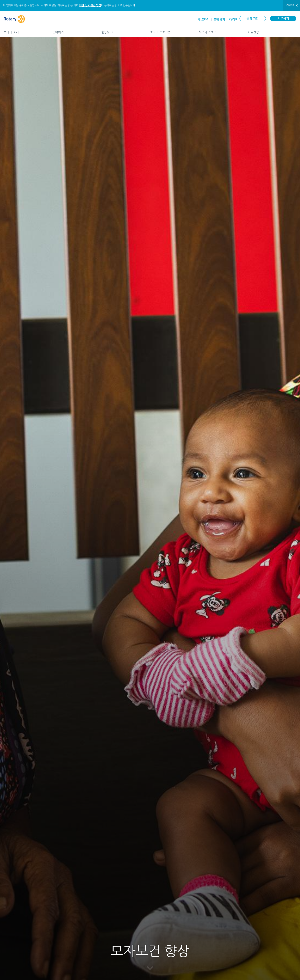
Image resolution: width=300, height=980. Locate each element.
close (290, 5)
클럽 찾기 (219, 20)
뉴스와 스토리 (219, 30)
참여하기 (73, 30)
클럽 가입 (253, 19)
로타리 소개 (24, 30)
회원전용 (272, 30)
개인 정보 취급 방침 (90, 5)
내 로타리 (204, 20)
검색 (235, 19)
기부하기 (283, 19)
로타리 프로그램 (170, 30)
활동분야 (122, 30)
